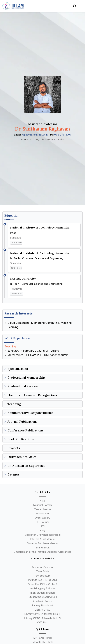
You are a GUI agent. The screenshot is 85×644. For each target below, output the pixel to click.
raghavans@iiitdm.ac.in (35, 135)
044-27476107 (63, 135)
